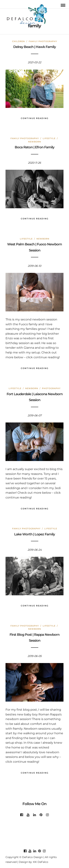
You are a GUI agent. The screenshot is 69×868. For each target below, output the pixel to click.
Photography (51, 388)
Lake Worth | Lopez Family (34, 534)
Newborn (35, 142)
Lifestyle (49, 138)
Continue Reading (35, 118)
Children (18, 41)
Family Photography (43, 41)
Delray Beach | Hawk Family (34, 47)
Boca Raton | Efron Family (34, 147)
